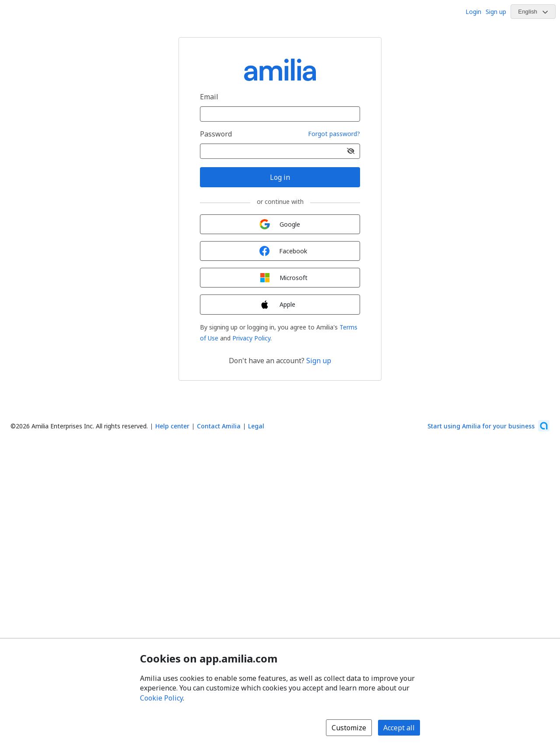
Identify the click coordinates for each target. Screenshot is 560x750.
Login (473, 12)
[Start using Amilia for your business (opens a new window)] (488, 426)
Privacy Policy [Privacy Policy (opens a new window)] (251, 338)
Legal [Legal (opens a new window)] (256, 426)
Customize (349, 728)
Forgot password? (334, 134)
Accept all (399, 728)
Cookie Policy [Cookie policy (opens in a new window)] (161, 698)
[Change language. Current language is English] (533, 12)
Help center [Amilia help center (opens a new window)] (172, 426)
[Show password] (351, 151)
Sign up (496, 12)
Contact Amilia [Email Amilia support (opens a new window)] (219, 426)
